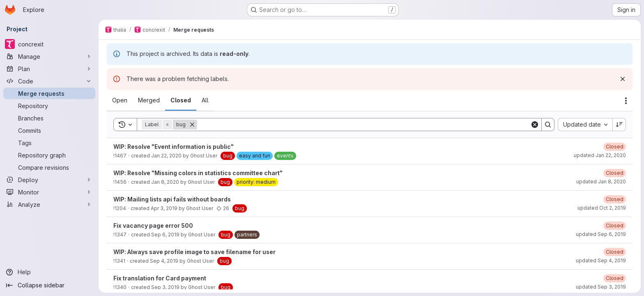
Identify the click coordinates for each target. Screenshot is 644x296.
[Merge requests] (49, 93)
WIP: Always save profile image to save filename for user (194, 252)
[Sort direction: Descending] (619, 125)
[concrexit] (49, 44)
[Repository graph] (49, 155)
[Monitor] (49, 192)
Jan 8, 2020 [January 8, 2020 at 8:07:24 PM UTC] (165, 182)
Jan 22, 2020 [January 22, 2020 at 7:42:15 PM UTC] (166, 156)
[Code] (49, 81)
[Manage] (49, 56)
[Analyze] (49, 204)
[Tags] (49, 143)
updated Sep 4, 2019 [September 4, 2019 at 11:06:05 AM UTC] (601, 260)
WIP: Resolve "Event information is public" (174, 147)
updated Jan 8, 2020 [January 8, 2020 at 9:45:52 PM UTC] (601, 182)
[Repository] (49, 106)
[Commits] (49, 130)
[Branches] (49, 118)
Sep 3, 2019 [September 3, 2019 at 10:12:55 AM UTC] (165, 287)
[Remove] (192, 125)
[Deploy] (49, 180)
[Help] (49, 272)
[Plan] (49, 69)
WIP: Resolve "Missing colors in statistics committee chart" (198, 173)
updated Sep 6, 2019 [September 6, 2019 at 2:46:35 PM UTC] (601, 234)
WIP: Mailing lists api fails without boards (172, 199)
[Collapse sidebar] (49, 285)
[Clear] (535, 125)
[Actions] (626, 101)
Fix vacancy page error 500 (153, 225)
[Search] (364, 125)
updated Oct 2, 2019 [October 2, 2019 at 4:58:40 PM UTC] (602, 208)
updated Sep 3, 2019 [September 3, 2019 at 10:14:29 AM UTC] (601, 287)
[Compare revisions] (49, 167)
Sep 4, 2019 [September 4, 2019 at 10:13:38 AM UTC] (164, 261)
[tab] (120, 100)
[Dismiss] (623, 79)
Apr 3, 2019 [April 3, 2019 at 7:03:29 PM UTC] (164, 208)
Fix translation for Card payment (160, 278)
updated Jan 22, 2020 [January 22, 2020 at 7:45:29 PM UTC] (600, 155)
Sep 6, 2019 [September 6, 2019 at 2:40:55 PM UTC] (165, 235)
